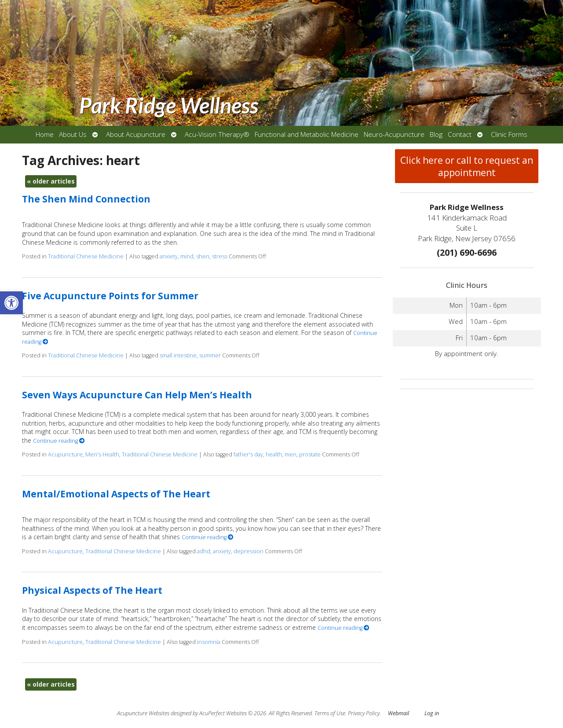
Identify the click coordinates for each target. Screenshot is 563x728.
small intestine (178, 355)
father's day (248, 454)
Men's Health (102, 454)
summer (210, 355)
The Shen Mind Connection (86, 199)
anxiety (169, 256)
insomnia (209, 642)
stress (220, 256)
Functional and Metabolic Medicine (307, 134)
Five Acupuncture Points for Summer (110, 296)
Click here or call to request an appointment (467, 166)
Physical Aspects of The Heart (92, 590)
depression (249, 551)
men (291, 454)
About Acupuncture (136, 134)
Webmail (398, 713)
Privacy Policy (364, 713)
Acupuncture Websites (143, 713)
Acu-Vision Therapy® (217, 134)
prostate (310, 454)
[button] (11, 303)
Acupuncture (65, 454)
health (274, 454)
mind (187, 256)
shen (203, 256)
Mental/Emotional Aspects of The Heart (116, 494)
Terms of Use (330, 713)
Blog (436, 134)
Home (45, 134)
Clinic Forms (509, 134)
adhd (204, 551)
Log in (432, 713)
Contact (460, 134)
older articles (51, 181)
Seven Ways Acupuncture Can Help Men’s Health (137, 395)
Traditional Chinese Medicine (86, 256)
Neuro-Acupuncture (394, 134)
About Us (73, 134)
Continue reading (59, 441)
